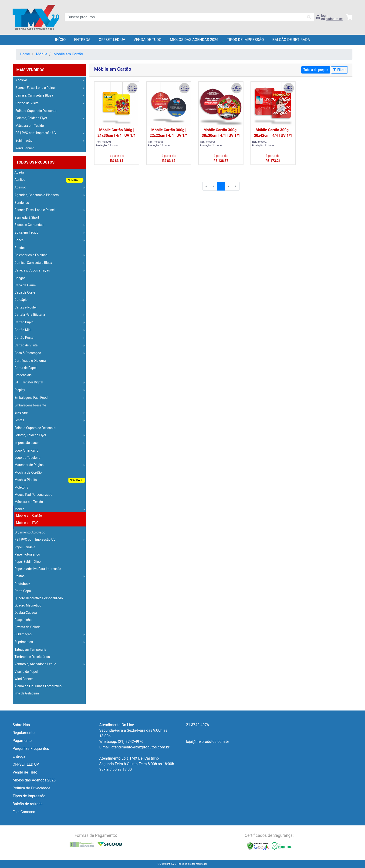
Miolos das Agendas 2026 (194, 40)
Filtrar (339, 70)
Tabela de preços (316, 70)
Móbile (42, 54)
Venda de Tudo (148, 40)
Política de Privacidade (31, 788)
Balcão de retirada (28, 804)
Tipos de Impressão (245, 40)
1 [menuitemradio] (221, 186)
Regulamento (24, 733)
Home (25, 54)
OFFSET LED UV (112, 40)
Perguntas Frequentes (31, 749)
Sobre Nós (21, 725)
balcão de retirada (291, 40)
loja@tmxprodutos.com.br (208, 742)
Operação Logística (28, 700)
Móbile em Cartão (68, 54)
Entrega (82, 40)
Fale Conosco (24, 812)
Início (60, 40)
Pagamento (22, 741)
